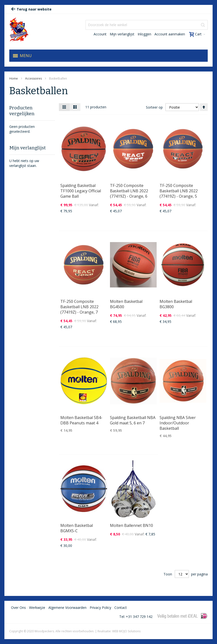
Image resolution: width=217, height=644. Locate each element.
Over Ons (18, 608)
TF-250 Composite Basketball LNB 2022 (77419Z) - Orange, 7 (79, 307)
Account (100, 34)
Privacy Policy (100, 608)
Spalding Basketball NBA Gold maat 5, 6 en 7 (133, 420)
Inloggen (144, 34)
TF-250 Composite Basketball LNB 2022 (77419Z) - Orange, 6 (129, 191)
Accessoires (34, 78)
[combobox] (147, 25)
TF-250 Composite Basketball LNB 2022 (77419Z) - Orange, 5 (179, 191)
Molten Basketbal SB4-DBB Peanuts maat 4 (81, 420)
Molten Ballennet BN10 (131, 525)
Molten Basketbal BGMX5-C (77, 528)
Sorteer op (154, 107)
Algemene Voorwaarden (67, 608)
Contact (121, 608)
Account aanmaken (170, 34)
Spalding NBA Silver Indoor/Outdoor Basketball (178, 423)
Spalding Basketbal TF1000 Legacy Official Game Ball (81, 191)
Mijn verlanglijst (122, 34)
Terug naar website (31, 9)
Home (14, 78)
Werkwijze (37, 608)
